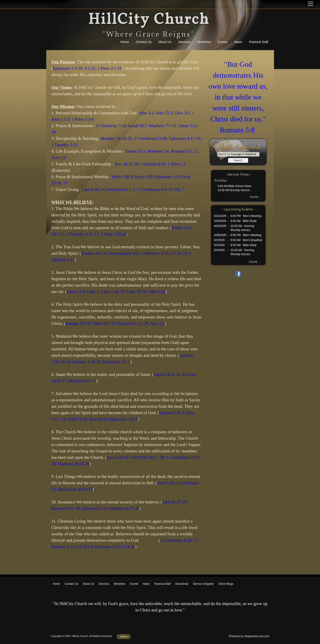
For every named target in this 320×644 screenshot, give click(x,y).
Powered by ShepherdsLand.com (249, 636)
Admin (124, 636)
